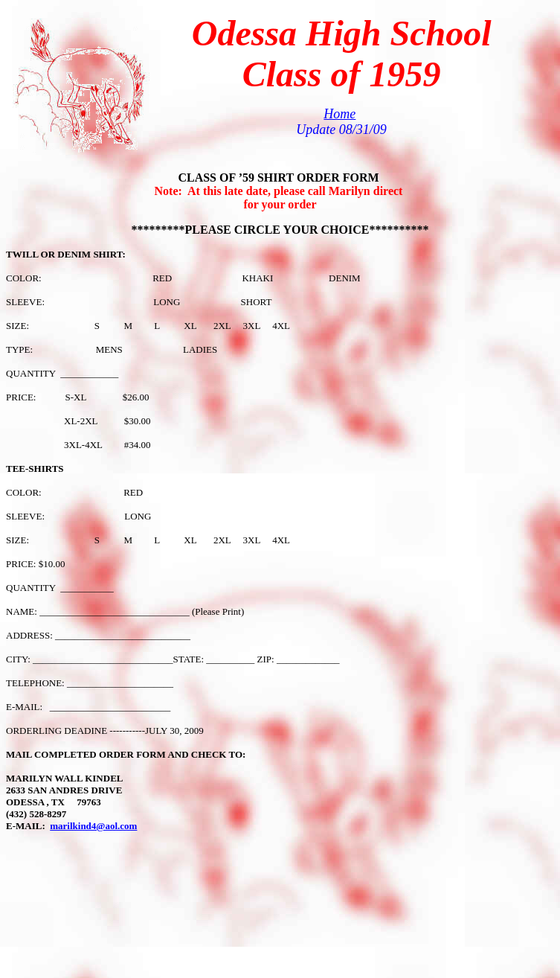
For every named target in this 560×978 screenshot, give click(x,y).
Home (339, 114)
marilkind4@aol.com (93, 826)
